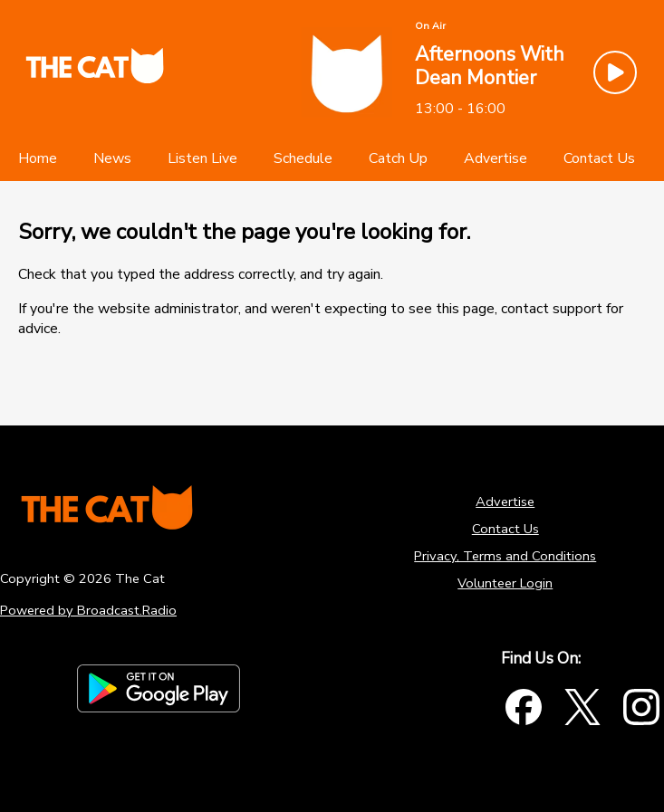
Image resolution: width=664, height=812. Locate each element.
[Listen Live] (202, 158)
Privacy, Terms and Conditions (505, 556)
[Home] (38, 158)
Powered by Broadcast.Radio (88, 610)
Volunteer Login (505, 583)
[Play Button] (615, 72)
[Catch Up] (398, 158)
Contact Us (505, 529)
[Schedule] (303, 158)
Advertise (505, 502)
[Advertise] (496, 158)
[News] (112, 158)
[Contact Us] (599, 158)
